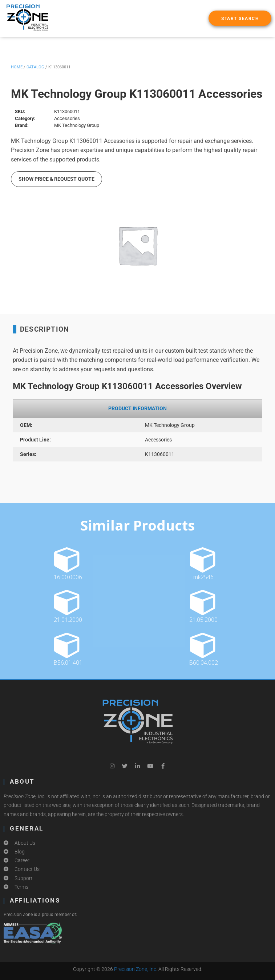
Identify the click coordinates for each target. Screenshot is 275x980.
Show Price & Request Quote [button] (56, 179)
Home (17, 67)
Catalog (35, 67)
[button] (240, 18)
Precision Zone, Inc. (136, 969)
